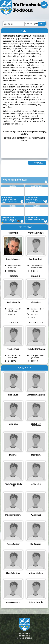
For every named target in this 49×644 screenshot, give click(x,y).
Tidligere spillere (36, 186)
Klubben (37, 162)
